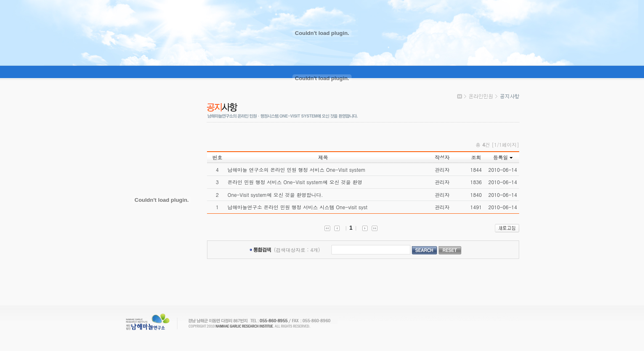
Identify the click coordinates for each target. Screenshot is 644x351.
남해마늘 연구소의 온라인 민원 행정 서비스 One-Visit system (297, 170)
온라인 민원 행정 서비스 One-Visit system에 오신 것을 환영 (295, 182)
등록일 (500, 157)
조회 (476, 157)
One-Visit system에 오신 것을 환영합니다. (275, 195)
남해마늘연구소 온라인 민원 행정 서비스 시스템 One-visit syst (298, 207)
